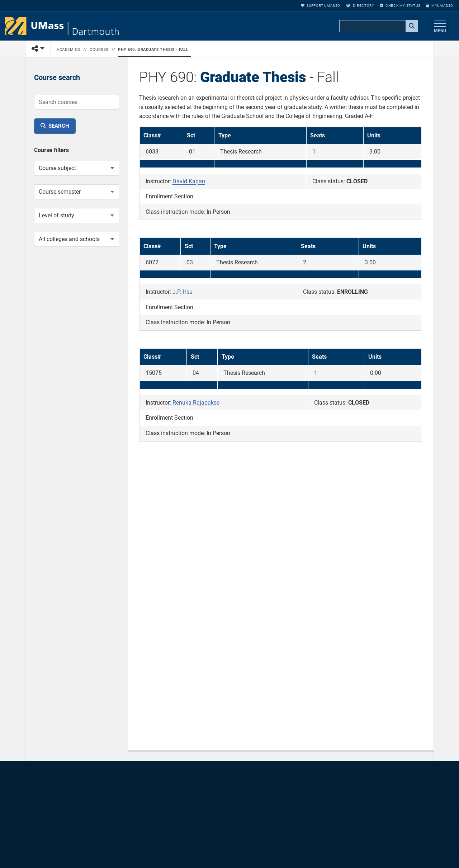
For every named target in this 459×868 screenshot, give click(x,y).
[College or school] (77, 239)
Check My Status (400, 6)
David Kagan (189, 181)
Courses (99, 50)
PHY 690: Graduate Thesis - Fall (153, 50)
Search (59, 126)
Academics (68, 50)
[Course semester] (77, 192)
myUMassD (440, 6)
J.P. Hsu (183, 292)
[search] (378, 27)
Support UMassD (321, 6)
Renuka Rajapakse (196, 403)
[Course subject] (77, 168)
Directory (360, 6)
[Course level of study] (77, 216)
